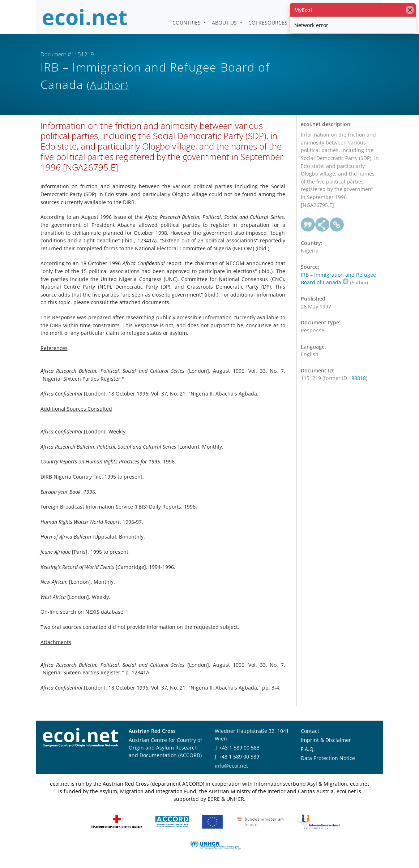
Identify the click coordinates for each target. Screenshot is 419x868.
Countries (187, 23)
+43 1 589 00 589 (239, 757)
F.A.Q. (308, 749)
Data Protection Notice (328, 758)
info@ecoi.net (231, 766)
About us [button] (225, 23)
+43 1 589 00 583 (239, 748)
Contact (310, 731)
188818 (357, 378)
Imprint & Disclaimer (326, 740)
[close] (410, 10)
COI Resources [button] (269, 23)
